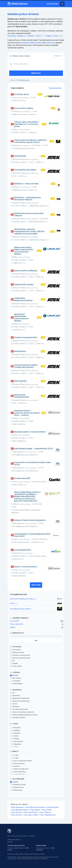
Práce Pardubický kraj (47, 815)
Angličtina (16, 731)
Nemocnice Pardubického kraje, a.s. (23, 599)
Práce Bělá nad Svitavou (20, 810)
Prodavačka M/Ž (22, 478)
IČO (12, 661)
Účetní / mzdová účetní (26, 567)
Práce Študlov (35, 810)
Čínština (15, 739)
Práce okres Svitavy (31, 815)
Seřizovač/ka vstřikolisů (26, 271)
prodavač (39, 43)
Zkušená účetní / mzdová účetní (30, 432)
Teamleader (20, 156)
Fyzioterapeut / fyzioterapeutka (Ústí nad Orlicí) (32, 535)
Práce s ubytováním (17, 624)
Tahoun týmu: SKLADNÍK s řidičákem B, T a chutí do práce (26, 124)
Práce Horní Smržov (31, 812)
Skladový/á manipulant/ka (22, 396)
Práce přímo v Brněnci (15, 36)
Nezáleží (14, 675)
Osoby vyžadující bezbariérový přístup (24, 715)
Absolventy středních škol (20, 698)
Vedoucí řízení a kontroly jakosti (30, 520)
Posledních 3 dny (17, 787)
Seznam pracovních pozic (16, 845)
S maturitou (15, 681)
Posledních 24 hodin (18, 785)
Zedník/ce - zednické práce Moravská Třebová (27, 199)
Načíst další (36, 585)
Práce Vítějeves (45, 812)
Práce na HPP (15, 621)
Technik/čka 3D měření (25, 170)
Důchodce (15, 707)
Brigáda (13, 627)
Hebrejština (16, 744)
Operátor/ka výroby (24, 285)
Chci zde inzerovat (55, 88)
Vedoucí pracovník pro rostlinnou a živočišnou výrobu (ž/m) (30, 141)
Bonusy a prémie (18, 764)
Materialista (20, 351)
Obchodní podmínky (14, 840)
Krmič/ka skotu (22, 94)
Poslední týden (16, 790)
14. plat (15, 758)
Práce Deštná (46, 810)
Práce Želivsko (16, 812)
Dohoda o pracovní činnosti (20, 658)
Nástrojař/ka (20, 381)
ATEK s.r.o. (14, 603)
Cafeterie (15, 766)
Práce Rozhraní (53, 807)
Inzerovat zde (52, 4)
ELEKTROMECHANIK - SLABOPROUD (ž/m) (34, 449)
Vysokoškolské (16, 684)
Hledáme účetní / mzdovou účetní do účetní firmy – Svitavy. (27, 413)
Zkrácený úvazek (17, 653)
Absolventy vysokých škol (20, 701)
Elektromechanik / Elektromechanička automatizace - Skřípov (24, 251)
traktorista (50, 43)
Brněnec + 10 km (34, 36)
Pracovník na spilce (24, 108)
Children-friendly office (20, 769)
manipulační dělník (28, 43)
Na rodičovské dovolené (19, 709)
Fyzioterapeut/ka (23, 550)
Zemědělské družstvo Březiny (21, 609)
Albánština (16, 728)
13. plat (15, 755)
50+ (13, 693)
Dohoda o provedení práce (20, 655)
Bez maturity (16, 678)
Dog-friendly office (18, 772)
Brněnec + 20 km (52, 36)
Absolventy (15, 696)
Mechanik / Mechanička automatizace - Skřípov (22, 318)
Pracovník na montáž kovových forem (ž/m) (33, 463)
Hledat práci (36, 73)
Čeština (15, 736)
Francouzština (17, 741)
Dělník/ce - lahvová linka (26, 184)
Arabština (15, 733)
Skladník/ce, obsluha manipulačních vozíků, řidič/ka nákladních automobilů (29, 231)
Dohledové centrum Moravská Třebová (29, 214)
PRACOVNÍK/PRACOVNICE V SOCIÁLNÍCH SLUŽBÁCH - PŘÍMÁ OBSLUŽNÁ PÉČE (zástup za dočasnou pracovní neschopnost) (27, 497)
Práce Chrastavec (17, 807)
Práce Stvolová (16, 815)
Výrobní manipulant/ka (26, 338)
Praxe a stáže (16, 666)
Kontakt (10, 842)
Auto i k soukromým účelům (21, 761)
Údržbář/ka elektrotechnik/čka (23, 299)
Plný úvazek (15, 650)
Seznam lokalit (41, 845)
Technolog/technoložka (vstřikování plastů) (26, 366)
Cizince (14, 704)
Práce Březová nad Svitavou (35, 807)
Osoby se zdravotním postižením (22, 712)
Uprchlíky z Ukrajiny (18, 718)
